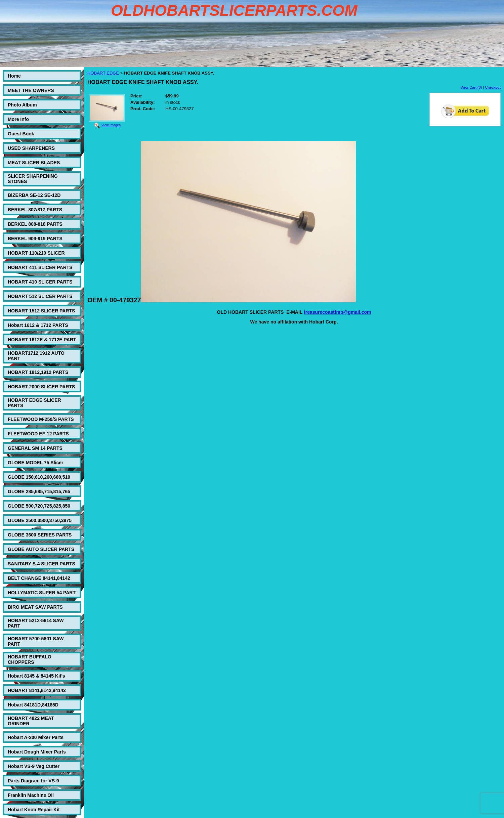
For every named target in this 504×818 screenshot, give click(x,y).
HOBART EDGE (103, 73)
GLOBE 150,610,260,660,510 (39, 477)
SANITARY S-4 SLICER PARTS (41, 564)
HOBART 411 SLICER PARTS (40, 267)
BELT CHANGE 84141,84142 (39, 578)
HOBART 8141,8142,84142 (37, 690)
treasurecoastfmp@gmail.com (337, 312)
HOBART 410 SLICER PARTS (40, 282)
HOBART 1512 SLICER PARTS (41, 311)
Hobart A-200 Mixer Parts (36, 737)
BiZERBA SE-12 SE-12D (34, 195)
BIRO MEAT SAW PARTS (35, 607)
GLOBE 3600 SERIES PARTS (40, 535)
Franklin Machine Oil (31, 795)
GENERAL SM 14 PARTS (35, 448)
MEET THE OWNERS (31, 90)
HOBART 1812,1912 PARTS (38, 372)
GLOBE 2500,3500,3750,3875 (40, 520)
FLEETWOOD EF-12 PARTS (38, 434)
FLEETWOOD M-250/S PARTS (41, 419)
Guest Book (21, 134)
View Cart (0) (471, 87)
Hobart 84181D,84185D (33, 705)
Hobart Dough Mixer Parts (37, 752)
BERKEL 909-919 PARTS (35, 239)
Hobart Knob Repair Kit (34, 810)
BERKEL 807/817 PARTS (35, 210)
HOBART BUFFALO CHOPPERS (30, 659)
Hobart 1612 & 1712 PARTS (38, 325)
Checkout (493, 87)
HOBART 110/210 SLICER (36, 253)
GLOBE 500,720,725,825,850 (39, 506)
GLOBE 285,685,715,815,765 (39, 491)
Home (14, 76)
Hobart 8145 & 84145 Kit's (36, 676)
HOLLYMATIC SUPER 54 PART (42, 593)
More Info (18, 119)
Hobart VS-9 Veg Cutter (34, 766)
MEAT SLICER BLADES (34, 163)
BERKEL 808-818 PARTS (35, 224)
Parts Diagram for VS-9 (33, 781)
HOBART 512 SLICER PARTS (40, 296)
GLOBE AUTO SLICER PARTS (41, 549)
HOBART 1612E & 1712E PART (42, 340)
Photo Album (22, 105)
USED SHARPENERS (31, 148)
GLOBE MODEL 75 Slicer (35, 463)
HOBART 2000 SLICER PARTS (41, 387)
